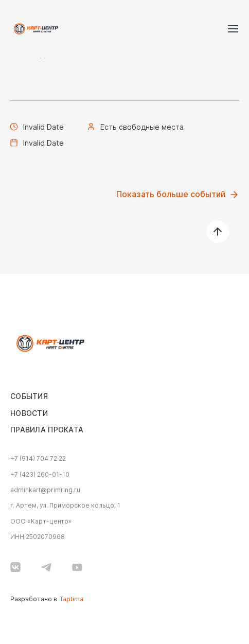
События (29, 396)
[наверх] (218, 232)
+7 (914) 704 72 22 (38, 459)
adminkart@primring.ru (45, 490)
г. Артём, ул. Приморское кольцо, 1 (65, 506)
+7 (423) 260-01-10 (40, 475)
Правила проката (47, 430)
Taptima (72, 599)
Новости (29, 413)
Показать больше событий (178, 195)
